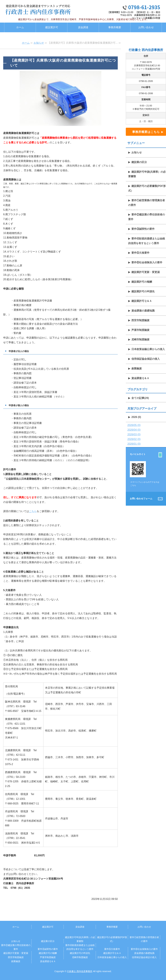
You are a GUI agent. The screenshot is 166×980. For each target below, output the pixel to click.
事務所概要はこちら (146, 132)
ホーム (20, 27)
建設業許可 (52, 27)
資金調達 (83, 27)
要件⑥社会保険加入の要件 (147, 262)
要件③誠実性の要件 (143, 229)
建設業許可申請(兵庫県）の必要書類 (147, 174)
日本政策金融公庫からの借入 (148, 349)
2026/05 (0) (134, 425)
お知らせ (39, 43)
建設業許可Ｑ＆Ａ (142, 301)
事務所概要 (115, 27)
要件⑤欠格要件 (140, 253)
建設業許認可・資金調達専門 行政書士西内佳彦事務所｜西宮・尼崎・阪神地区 (38, 10)
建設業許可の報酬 (142, 282)
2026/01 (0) (134, 444)
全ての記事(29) (140, 398)
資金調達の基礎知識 (143, 311)
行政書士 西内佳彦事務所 (80, 971)
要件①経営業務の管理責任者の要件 (147, 203)
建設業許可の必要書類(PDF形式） (147, 188)
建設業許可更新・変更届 (146, 272)
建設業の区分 (139, 162)
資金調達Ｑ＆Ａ (140, 378)
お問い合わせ (146, 27)
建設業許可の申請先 (143, 291)
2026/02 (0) (134, 439)
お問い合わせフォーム (141, 499)
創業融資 (137, 369)
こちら (33, 511)
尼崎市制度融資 (140, 339)
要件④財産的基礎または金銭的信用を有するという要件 (147, 241)
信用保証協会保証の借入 (146, 359)
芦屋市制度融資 (140, 330)
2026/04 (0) (134, 430)
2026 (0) (136, 417)
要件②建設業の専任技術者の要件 (147, 217)
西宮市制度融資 (140, 320)
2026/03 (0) (134, 434)
